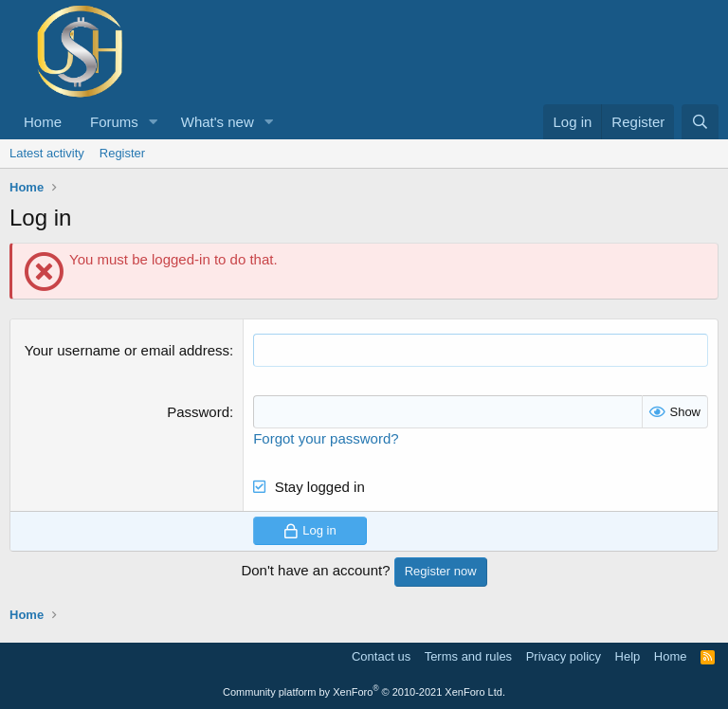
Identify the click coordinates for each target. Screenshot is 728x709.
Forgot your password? (326, 438)
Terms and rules (468, 656)
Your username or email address (127, 350)
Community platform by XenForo (364, 692)
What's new (218, 122)
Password (198, 412)
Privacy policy (564, 656)
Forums (114, 122)
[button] (154, 122)
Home (43, 122)
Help (628, 656)
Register (122, 153)
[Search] (700, 122)
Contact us (381, 656)
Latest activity (47, 153)
